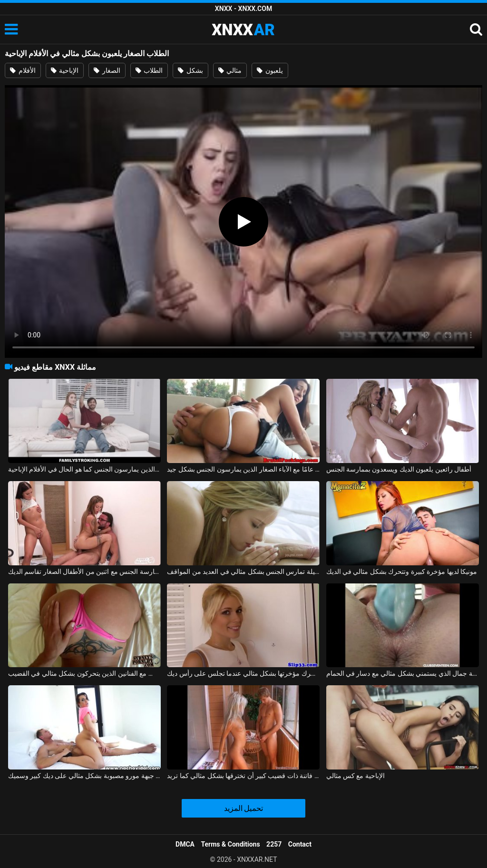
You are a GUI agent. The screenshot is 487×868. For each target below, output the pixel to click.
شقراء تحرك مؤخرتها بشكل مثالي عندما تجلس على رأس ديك (243, 673)
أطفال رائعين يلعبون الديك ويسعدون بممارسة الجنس (399, 469)
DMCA (185, 844)
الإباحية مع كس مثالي (356, 776)
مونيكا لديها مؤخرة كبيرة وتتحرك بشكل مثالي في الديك (402, 572)
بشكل (190, 70)
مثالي (230, 70)
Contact (300, 844)
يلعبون (270, 70)
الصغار (107, 70)
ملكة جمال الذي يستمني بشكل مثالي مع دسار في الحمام (403, 673)
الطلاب (149, 70)
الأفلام (23, 70)
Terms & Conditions (231, 844)
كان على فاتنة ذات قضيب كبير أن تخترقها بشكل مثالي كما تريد (243, 776)
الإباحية (65, 70)
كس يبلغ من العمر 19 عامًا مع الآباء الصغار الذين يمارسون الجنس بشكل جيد (243, 469)
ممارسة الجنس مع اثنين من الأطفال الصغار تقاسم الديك (84, 572)
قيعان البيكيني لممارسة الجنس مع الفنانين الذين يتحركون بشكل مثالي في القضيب (84, 673)
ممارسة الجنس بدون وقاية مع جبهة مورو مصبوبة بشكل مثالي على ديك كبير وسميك (84, 776)
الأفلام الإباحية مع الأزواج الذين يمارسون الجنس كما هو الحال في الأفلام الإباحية (84, 469)
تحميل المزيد (244, 808)
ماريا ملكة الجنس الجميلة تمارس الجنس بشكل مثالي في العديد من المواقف (243, 572)
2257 (274, 844)
